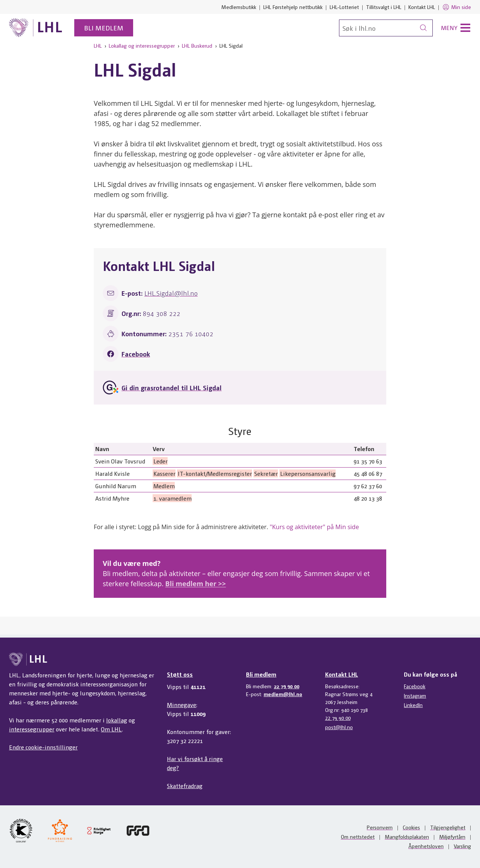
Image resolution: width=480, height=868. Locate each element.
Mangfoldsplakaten (407, 836)
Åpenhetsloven (426, 846)
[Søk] (386, 28)
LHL (98, 45)
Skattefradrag (185, 786)
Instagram (415, 695)
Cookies (411, 827)
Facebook (136, 354)
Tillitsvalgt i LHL (384, 7)
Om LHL (111, 729)
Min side (457, 7)
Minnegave (181, 705)
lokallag (117, 720)
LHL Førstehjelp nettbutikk (293, 7)
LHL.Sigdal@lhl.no (171, 293)
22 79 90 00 (286, 686)
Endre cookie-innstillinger (43, 747)
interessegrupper (32, 729)
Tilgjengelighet (448, 827)
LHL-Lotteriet (344, 7)
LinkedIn (413, 705)
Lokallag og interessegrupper (142, 45)
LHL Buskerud (197, 45)
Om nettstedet (358, 836)
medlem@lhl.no (283, 694)
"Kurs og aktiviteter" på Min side (314, 527)
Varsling (462, 846)
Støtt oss (180, 674)
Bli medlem (104, 28)
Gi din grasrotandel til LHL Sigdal (172, 387)
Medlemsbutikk (239, 7)
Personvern (380, 827)
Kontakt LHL (422, 7)
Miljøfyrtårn (452, 836)
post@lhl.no (339, 727)
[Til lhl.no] (36, 28)
